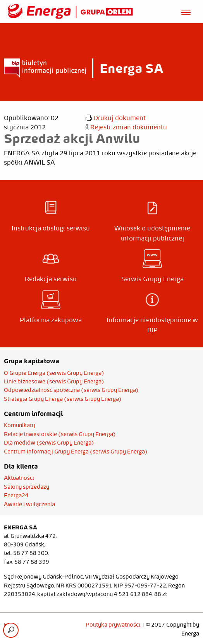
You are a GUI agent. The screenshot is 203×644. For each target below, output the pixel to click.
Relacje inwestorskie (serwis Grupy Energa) (60, 434)
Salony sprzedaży (27, 487)
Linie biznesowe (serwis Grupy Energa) (54, 381)
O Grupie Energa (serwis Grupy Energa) (54, 373)
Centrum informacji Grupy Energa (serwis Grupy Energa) (76, 452)
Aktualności (19, 478)
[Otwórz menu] (186, 11)
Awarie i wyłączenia (29, 504)
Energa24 (16, 495)
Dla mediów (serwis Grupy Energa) (49, 443)
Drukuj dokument (116, 118)
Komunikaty (19, 425)
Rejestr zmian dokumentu (126, 127)
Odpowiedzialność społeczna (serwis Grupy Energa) (71, 390)
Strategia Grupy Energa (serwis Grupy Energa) (63, 399)
